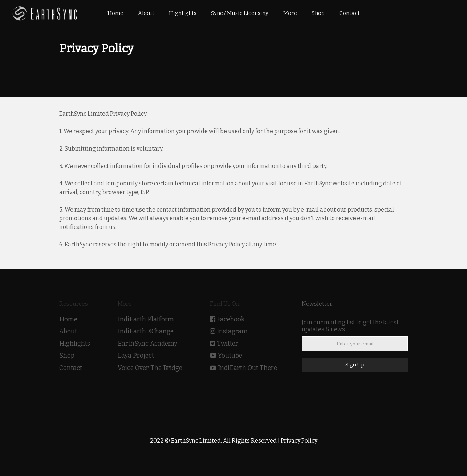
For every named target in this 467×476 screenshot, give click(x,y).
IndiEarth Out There (247, 368)
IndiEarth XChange (146, 331)
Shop (67, 356)
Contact (71, 368)
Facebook (231, 319)
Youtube (230, 356)
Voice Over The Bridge (150, 368)
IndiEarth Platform (146, 319)
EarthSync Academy (147, 344)
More (290, 13)
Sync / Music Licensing (240, 13)
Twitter (228, 344)
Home (68, 319)
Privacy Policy (299, 441)
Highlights (75, 344)
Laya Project (136, 356)
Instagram (232, 331)
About (68, 331)
